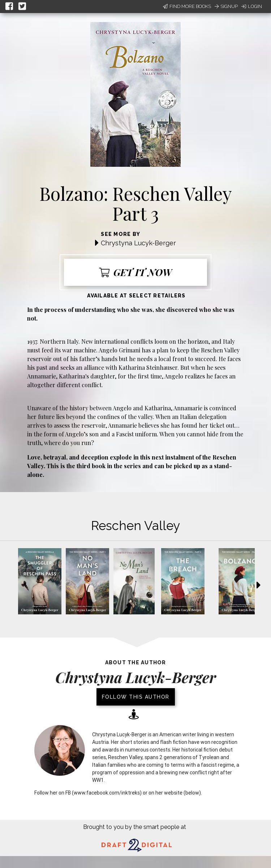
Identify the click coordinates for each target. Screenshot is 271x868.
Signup (226, 6)
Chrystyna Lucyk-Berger (138, 243)
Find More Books (187, 6)
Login (252, 6)
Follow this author (136, 697)
